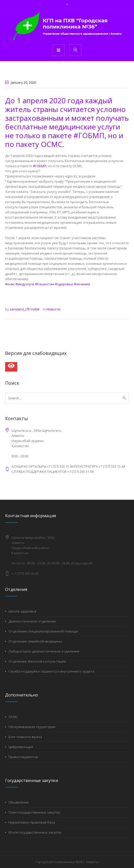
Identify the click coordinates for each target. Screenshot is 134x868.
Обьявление (19, 802)
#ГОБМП (40, 166)
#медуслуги (25, 284)
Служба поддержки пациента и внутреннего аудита (51, 671)
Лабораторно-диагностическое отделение (44, 651)
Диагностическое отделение (32, 621)
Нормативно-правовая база (32, 822)
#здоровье (64, 284)
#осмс (10, 284)
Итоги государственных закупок (35, 832)
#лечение (82, 284)
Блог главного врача (25, 737)
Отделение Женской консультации (37, 661)
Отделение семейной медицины (35, 641)
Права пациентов (23, 757)
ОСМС (13, 717)
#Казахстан (45, 284)
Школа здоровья (22, 611)
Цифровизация (21, 747)
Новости (53, 309)
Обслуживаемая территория (32, 727)
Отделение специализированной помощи (43, 631)
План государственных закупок (34, 812)
